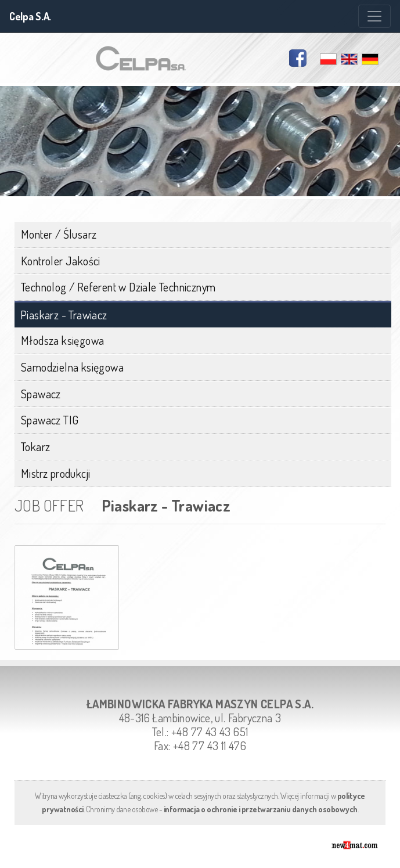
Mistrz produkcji (55, 473)
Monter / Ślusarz (59, 234)
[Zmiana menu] (374, 16)
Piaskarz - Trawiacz (64, 315)
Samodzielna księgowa (72, 367)
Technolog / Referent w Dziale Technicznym (118, 287)
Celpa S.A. (30, 16)
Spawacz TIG (50, 420)
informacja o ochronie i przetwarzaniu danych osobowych (261, 809)
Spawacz (41, 394)
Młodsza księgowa (62, 340)
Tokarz (35, 446)
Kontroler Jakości (61, 261)
